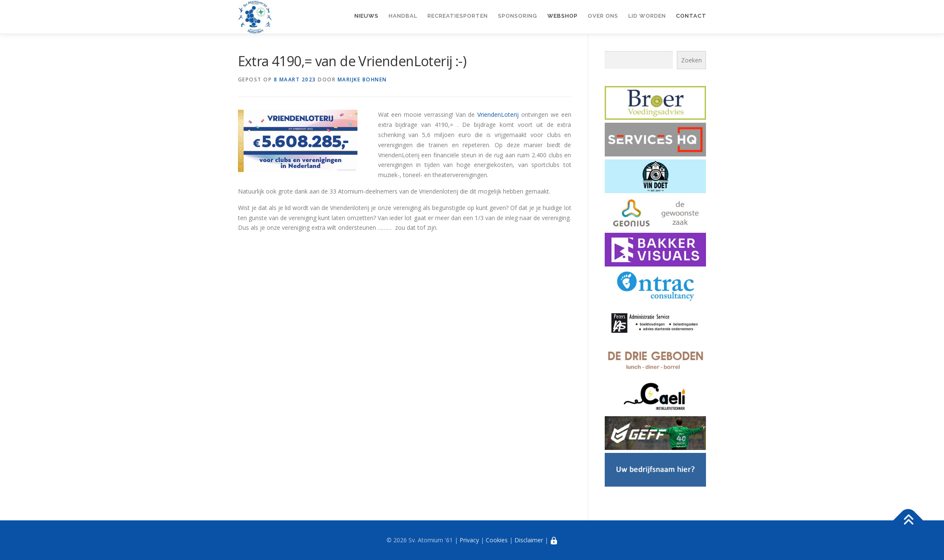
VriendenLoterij (498, 114)
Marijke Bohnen (362, 79)
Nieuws (367, 16)
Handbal (403, 16)
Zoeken (691, 60)
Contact (691, 16)
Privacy (469, 540)
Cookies (497, 540)
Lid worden (647, 16)
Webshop (563, 16)
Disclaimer (529, 540)
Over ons (603, 16)
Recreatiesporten (458, 16)
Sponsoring (518, 16)
